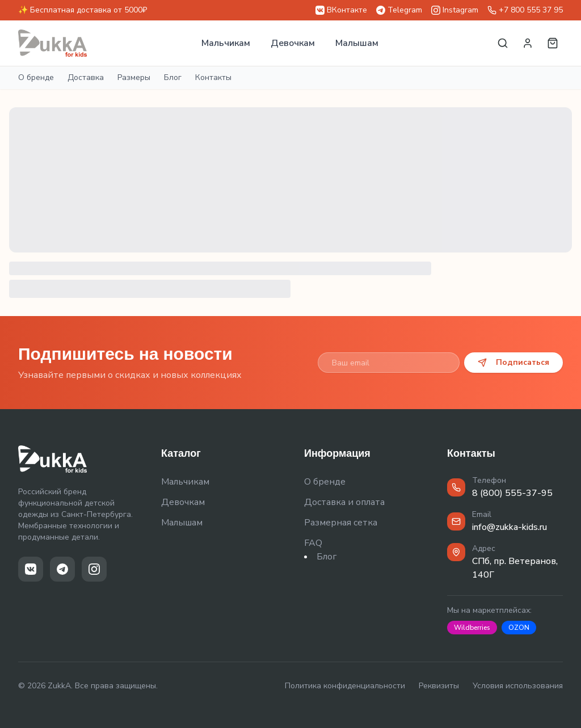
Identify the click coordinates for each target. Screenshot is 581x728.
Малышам (357, 43)
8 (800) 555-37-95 (512, 493)
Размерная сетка (341, 523)
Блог (173, 77)
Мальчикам (226, 43)
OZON (519, 628)
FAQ (313, 543)
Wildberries (472, 628)
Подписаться (513, 362)
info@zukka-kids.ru (510, 527)
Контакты (213, 77)
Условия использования (518, 686)
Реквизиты (439, 686)
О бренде (36, 77)
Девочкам (293, 43)
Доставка (86, 77)
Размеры (134, 77)
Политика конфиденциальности (345, 686)
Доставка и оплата (344, 502)
